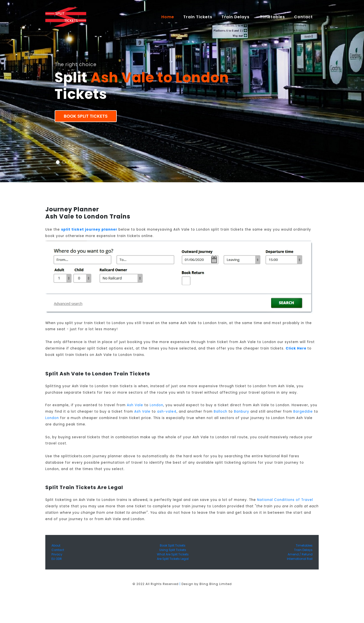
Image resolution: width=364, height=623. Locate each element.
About (56, 545)
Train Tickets (198, 17)
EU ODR (57, 559)
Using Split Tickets (173, 550)
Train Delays (303, 550)
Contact (58, 550)
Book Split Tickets (86, 116)
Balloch (221, 412)
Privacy (57, 554)
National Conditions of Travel (285, 500)
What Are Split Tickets (173, 554)
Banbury (242, 412)
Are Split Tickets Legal (173, 559)
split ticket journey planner (89, 229)
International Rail (300, 559)
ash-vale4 (167, 412)
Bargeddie (303, 412)
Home (170, 17)
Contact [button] (304, 17)
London (157, 405)
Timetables (272, 17)
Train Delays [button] (236, 17)
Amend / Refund (300, 554)
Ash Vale (135, 405)
